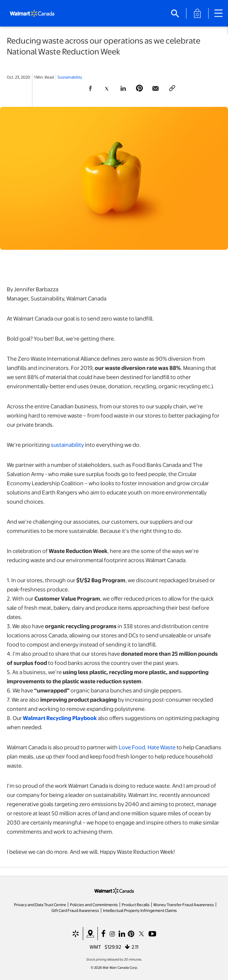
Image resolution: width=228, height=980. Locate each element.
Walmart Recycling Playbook (60, 718)
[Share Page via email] (156, 88)
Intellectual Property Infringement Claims (140, 910)
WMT (95, 947)
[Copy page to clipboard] (172, 88)
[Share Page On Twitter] (107, 88)
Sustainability (70, 77)
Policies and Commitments (94, 904)
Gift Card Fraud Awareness (75, 910)
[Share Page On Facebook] (90, 88)
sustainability (67, 445)
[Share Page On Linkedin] (123, 88)
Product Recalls (136, 904)
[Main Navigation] (221, 13)
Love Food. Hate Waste (147, 747)
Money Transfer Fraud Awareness (184, 904)
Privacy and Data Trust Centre (40, 904)
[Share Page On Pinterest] (139, 88)
